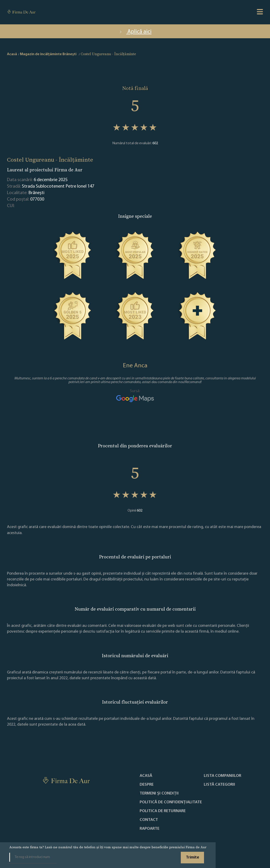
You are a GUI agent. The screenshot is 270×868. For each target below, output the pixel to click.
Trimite (193, 857)
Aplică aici (135, 32)
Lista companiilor (222, 776)
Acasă (146, 776)
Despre (147, 785)
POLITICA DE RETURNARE (163, 811)
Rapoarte (150, 829)
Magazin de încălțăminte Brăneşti (48, 54)
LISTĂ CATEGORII (219, 785)
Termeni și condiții (159, 794)
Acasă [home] (12, 54)
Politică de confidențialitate (171, 802)
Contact (149, 820)
